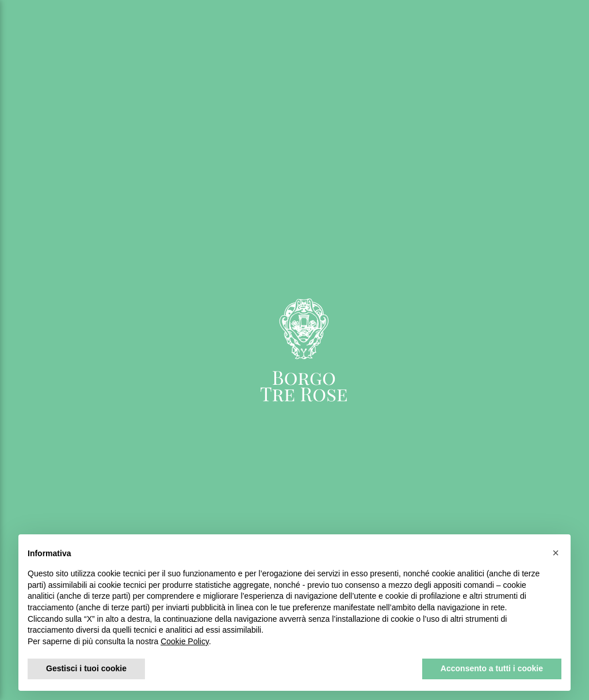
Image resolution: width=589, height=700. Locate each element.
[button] (556, 553)
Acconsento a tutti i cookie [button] (492, 668)
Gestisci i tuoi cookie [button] (86, 668)
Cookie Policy (185, 641)
